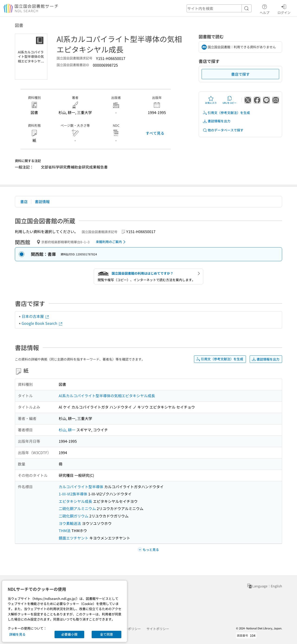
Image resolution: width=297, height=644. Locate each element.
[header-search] (219, 8)
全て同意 (107, 634)
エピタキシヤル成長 (75, 501)
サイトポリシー (158, 629)
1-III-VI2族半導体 (73, 494)
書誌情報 (42, 202)
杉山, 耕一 (67, 430)
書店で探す (240, 74)
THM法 (65, 530)
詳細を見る (17, 634)
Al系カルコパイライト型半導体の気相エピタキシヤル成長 (107, 396)
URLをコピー (229, 100)
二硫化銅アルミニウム (77, 508)
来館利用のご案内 (111, 242)
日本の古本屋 (36, 316)
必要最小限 (69, 634)
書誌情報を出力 (216, 121)
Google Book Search (42, 323)
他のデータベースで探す (223, 130)
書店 (24, 202)
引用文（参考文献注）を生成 (226, 113)
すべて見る (155, 133)
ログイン (284, 9)
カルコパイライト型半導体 (81, 487)
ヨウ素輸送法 (70, 523)
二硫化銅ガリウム (74, 516)
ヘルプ (265, 9)
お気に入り (211, 100)
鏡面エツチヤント (74, 538)
